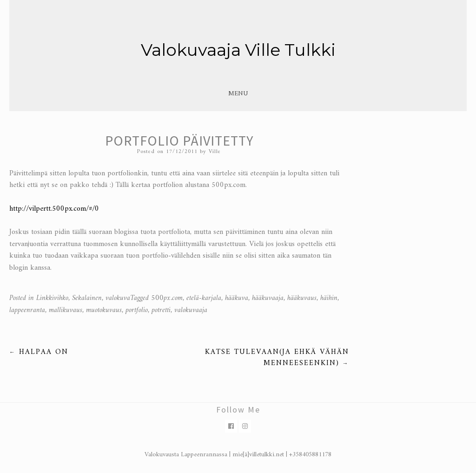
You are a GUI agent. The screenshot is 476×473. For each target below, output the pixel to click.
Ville (215, 152)
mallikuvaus (66, 310)
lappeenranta (27, 310)
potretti (161, 310)
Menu (238, 94)
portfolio (137, 310)
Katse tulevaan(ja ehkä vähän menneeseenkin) (277, 358)
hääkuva (237, 298)
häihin (329, 298)
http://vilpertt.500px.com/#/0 (54, 209)
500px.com (167, 298)
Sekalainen (87, 298)
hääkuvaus (302, 298)
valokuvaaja (191, 310)
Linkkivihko (52, 298)
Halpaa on (39, 352)
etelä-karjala (204, 298)
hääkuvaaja (268, 298)
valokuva (118, 298)
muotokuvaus (104, 310)
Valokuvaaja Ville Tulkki (238, 50)
